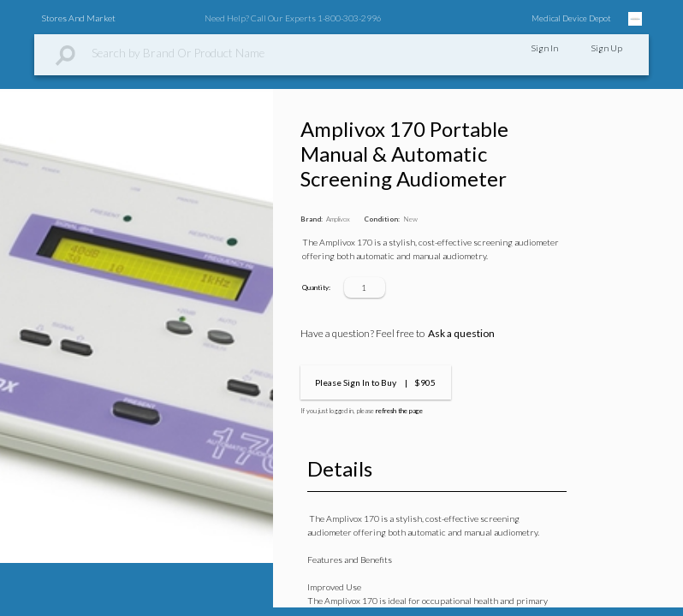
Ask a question (461, 333)
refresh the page (399, 411)
